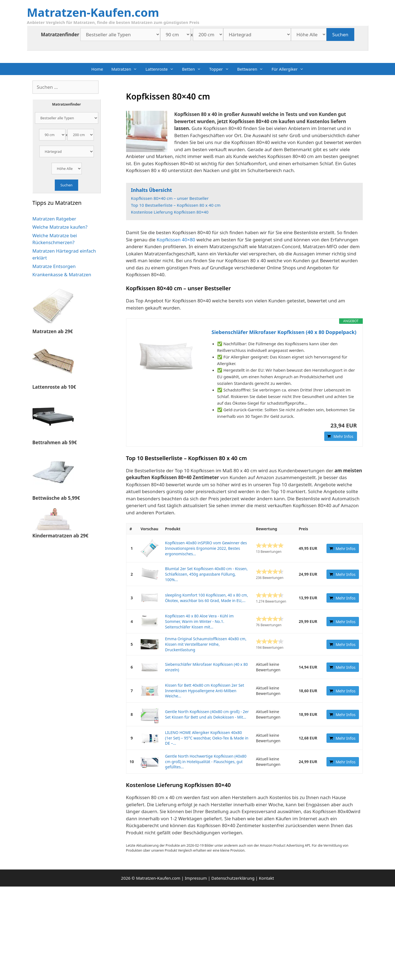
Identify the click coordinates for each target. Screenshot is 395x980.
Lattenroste (162, 69)
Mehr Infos (343, 436)
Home (97, 69)
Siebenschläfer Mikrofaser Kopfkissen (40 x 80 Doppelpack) (284, 332)
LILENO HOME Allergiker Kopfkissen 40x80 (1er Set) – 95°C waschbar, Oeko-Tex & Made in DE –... (207, 738)
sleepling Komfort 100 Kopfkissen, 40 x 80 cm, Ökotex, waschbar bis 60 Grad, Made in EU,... (207, 598)
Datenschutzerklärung (233, 878)
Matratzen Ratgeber (54, 219)
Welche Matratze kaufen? (60, 227)
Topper (221, 69)
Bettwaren (252, 69)
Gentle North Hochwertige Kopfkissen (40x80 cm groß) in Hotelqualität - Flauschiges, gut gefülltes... (206, 761)
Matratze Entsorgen (54, 266)
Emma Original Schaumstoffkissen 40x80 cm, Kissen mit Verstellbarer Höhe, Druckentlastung (206, 644)
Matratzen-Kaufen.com (93, 12)
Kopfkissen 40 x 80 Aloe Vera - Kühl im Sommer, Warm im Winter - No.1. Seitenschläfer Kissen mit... (199, 621)
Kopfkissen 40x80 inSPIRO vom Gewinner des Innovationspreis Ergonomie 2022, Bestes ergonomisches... (206, 548)
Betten (194, 69)
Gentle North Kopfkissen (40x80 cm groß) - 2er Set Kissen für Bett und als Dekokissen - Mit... (207, 714)
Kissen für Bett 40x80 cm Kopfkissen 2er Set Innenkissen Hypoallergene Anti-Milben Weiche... (205, 691)
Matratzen (126, 69)
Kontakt (267, 878)
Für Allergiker (290, 69)
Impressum (196, 878)
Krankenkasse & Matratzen (62, 274)
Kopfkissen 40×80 (176, 240)
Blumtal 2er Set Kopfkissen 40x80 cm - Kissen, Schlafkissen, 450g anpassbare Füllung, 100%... (206, 574)
